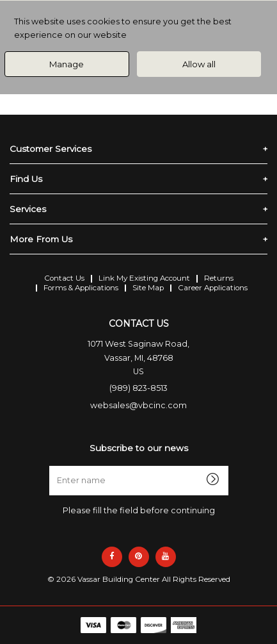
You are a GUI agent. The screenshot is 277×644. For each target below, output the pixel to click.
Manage (67, 64)
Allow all (199, 64)
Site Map (148, 288)
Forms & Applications (81, 288)
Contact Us (64, 278)
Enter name (142, 466)
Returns (219, 278)
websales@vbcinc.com (138, 405)
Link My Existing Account (144, 278)
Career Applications (213, 288)
